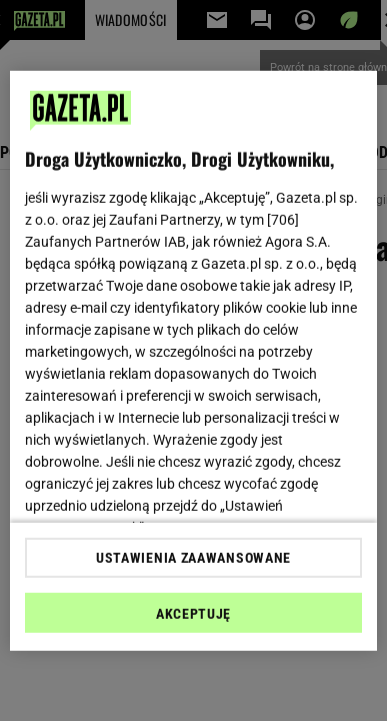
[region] (194, 360)
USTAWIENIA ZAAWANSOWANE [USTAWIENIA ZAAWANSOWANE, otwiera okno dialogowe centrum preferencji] (193, 558)
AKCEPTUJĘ (193, 614)
